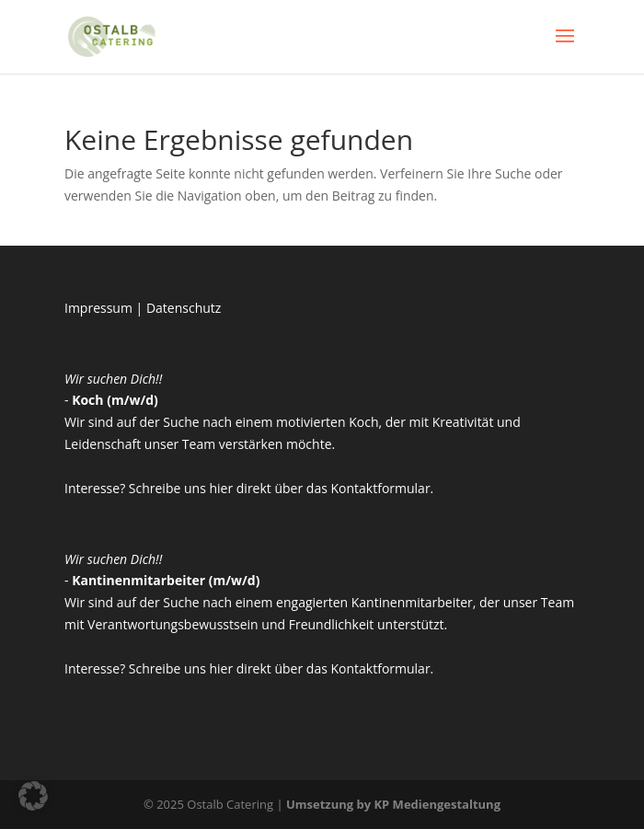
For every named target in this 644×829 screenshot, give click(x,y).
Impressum (98, 308)
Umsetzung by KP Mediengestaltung (393, 804)
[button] (33, 796)
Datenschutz (184, 308)
